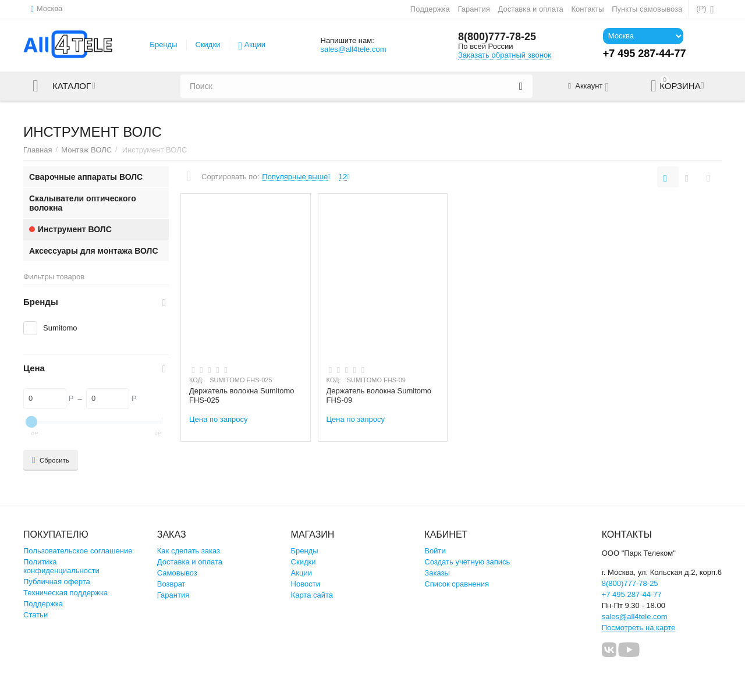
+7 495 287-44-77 (632, 594)
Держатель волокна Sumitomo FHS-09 (379, 396)
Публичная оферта (57, 582)
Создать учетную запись (467, 562)
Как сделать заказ (189, 551)
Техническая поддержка (65, 593)
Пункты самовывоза (647, 9)
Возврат (171, 584)
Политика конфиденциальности (61, 566)
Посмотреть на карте (639, 628)
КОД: (196, 380)
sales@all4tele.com (353, 49)
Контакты (587, 9)
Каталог (72, 86)
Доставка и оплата (531, 9)
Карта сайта (312, 595)
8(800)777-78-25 (497, 37)
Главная (38, 150)
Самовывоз (177, 573)
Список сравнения (457, 584)
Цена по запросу (219, 419)
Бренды (163, 45)
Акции (255, 45)
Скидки (208, 45)
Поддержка (430, 9)
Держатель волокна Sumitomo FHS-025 (242, 396)
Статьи (36, 615)
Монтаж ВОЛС (86, 150)
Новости (306, 584)
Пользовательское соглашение (78, 551)
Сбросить (51, 460)
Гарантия (474, 9)
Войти (435, 551)
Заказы (437, 573)
